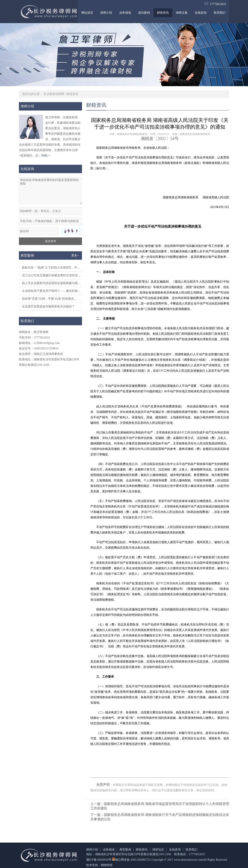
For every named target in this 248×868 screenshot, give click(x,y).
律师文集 (182, 13)
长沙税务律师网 (54, 94)
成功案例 (144, 13)
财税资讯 (163, 13)
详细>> (46, 156)
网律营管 (107, 865)
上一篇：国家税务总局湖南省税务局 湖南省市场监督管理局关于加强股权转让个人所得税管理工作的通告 (160, 806)
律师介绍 (106, 13)
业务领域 (125, 13)
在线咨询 (201, 13)
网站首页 (87, 13)
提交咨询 (50, 241)
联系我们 (220, 13)
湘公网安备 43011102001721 (131, 860)
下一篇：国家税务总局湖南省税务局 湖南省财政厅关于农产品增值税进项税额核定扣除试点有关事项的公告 (160, 817)
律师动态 (158, 850)
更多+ (75, 255)
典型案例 (125, 850)
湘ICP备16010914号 (99, 860)
